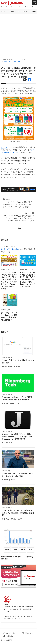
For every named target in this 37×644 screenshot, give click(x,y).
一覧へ (19, 228)
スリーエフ (5, 147)
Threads (14, 7)
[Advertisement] (18, 34)
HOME (3, 11)
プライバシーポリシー (10, 633)
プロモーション (14, 11)
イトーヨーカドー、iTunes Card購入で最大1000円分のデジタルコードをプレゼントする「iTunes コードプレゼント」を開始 (18, 203)
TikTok (34, 7)
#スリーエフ (8, 62)
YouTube (28, 7)
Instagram (21, 7)
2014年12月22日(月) (7, 59)
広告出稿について (28, 633)
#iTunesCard (16, 62)
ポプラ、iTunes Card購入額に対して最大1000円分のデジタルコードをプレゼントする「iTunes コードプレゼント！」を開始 (19, 217)
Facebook (7, 7)
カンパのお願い (8, 636)
